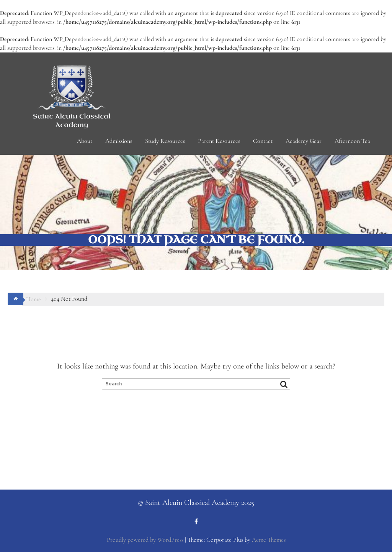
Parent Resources (219, 141)
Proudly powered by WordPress (145, 540)
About (85, 141)
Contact (263, 141)
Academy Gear (304, 141)
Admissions (119, 141)
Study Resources (165, 141)
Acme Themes (269, 540)
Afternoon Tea (352, 141)
